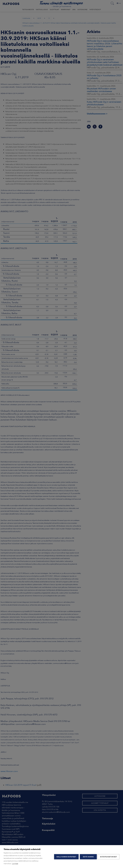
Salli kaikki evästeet (66, 857)
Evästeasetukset (109, 857)
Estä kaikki (88, 857)
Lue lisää (15, 864)
